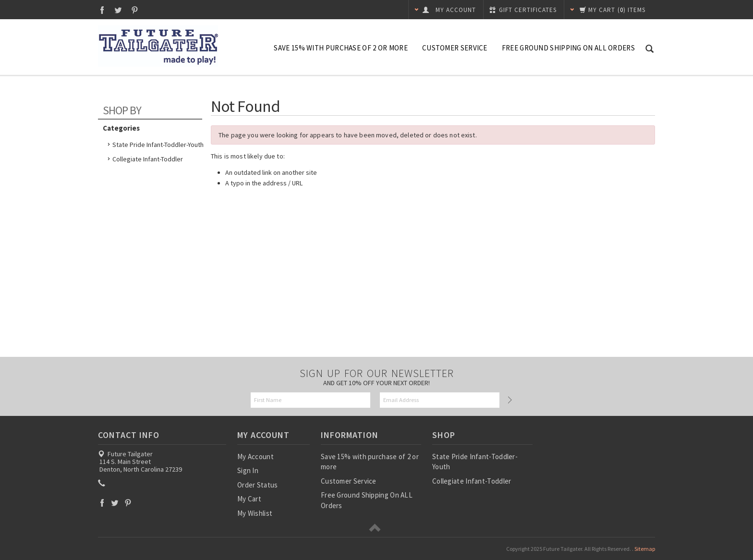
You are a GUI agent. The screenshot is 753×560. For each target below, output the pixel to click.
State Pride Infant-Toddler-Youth (158, 145)
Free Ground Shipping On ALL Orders (568, 48)
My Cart (249, 499)
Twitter (118, 10)
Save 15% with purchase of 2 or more (341, 48)
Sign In (248, 470)
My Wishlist (255, 513)
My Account (255, 457)
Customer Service (455, 48)
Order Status (258, 485)
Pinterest (135, 10)
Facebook (102, 10)
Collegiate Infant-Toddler (148, 159)
